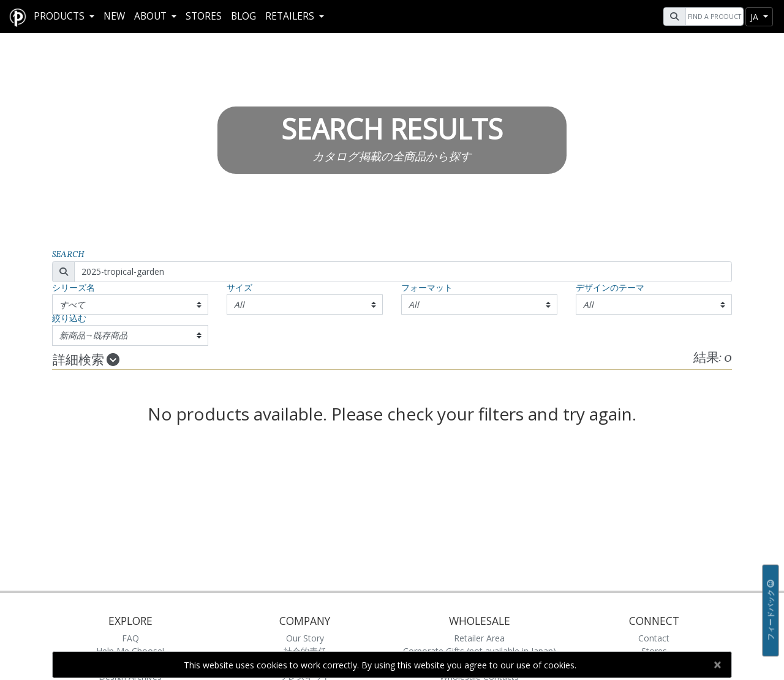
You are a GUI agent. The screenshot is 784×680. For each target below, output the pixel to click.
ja (756, 17)
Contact (654, 638)
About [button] (152, 16)
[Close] (717, 665)
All (239, 305)
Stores (204, 16)
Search (68, 255)
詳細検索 (86, 361)
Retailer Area (479, 638)
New (114, 16)
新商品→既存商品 (94, 335)
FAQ (130, 638)
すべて (72, 305)
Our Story (305, 638)
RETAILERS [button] (291, 16)
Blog (243, 16)
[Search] (713, 17)
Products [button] (60, 16)
